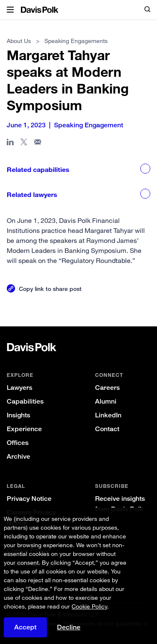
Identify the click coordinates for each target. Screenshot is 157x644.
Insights (18, 415)
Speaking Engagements (76, 41)
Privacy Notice (29, 499)
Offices (18, 443)
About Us (19, 41)
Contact (107, 429)
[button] (10, 10)
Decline (69, 627)
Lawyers (19, 388)
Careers (107, 388)
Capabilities (25, 401)
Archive (18, 456)
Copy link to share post (50, 289)
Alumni (106, 401)
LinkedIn (108, 415)
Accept (25, 627)
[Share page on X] (24, 144)
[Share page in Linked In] (10, 144)
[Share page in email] (38, 144)
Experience (24, 429)
